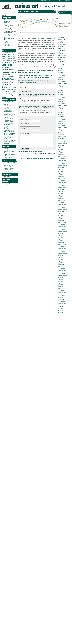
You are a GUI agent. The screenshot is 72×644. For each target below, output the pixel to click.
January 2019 (61, 45)
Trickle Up (7, 171)
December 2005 (62, 303)
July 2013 (60, 147)
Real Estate (7, 38)
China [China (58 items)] (13, 54)
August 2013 (61, 145)
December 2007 (62, 270)
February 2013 (62, 156)
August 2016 (61, 85)
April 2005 (60, 310)
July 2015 (60, 109)
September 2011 (62, 188)
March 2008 (61, 265)
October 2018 (61, 50)
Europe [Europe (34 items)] (10, 71)
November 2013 (62, 142)
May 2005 (60, 309)
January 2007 (61, 290)
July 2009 (60, 235)
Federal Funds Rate (46, 38)
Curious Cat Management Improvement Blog (9, 150)
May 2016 (60, 90)
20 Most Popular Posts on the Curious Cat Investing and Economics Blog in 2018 (10, 136)
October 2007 (61, 274)
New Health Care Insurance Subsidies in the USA (10, 103)
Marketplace (7, 170)
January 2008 (61, 268)
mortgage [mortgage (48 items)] (10, 82)
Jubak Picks (7, 157)
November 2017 (62, 59)
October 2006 (61, 296)
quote (6, 37)
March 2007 (61, 287)
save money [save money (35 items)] (12, 91)
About (54, 1)
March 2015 (61, 116)
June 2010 (60, 215)
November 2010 (62, 206)
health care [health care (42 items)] (14, 75)
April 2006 (60, 298)
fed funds (37, 72)
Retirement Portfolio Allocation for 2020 (9, 119)
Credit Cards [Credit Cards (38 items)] (8, 58)
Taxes (6, 44)
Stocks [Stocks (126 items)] (5, 95)
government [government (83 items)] (6, 75)
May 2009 (60, 239)
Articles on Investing (10, 162)
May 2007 (60, 283)
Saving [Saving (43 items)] (4, 93)
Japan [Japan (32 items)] (13, 79)
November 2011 (62, 184)
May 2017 (60, 68)
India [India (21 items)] (8, 77)
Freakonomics (8, 153)
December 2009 (62, 226)
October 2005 (61, 305)
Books (61, 1)
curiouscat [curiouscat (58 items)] (9, 60)
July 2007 (60, 279)
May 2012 (60, 173)
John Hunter (32, 81)
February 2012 (62, 178)
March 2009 (61, 243)
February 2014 (62, 136)
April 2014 (60, 133)
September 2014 (62, 127)
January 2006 (61, 301)
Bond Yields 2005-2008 (29, 12)
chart (5, 23)
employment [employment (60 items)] (6, 69)
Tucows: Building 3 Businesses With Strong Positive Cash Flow (10, 125)
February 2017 (62, 74)
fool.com (6, 164)
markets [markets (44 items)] (14, 81)
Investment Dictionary (10, 167)
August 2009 (61, 233)
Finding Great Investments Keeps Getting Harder (9, 112)
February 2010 (62, 222)
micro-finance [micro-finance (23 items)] (4, 83)
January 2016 (61, 98)
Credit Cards (7, 25)
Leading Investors (9, 168)
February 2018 (62, 56)
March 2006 (61, 299)
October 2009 (61, 230)
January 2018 (61, 57)
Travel (6, 47)
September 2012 (62, 166)
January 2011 (61, 202)
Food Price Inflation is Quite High (45, 156)
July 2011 (60, 191)
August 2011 (61, 189)
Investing (6, 33)
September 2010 (62, 210)
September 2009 (62, 232)
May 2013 (60, 151)
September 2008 (62, 254)
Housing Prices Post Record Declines (31, 154)
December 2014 (62, 122)
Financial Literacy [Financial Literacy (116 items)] (9, 73)
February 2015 (62, 118)
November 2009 (62, 228)
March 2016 (61, 94)
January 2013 (61, 158)
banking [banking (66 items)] (6, 53)
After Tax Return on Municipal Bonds (39, 77)
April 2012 (60, 175)
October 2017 (61, 61)
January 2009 (61, 246)
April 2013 (60, 153)
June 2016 (60, 89)
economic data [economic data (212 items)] (9, 62)
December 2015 (62, 100)
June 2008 (60, 259)
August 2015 (61, 107)
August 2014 (61, 129)
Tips (5, 46)
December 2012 (62, 160)
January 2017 (61, 76)
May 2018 (60, 54)
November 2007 (62, 272)
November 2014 (62, 123)
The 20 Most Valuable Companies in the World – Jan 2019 (10, 130)
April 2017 (60, 70)
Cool (5, 24)
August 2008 (61, 255)
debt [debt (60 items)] (14, 60)
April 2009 (60, 241)
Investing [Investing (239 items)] (6, 79)
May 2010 (60, 217)
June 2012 (60, 171)
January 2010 (61, 224)
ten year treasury (27, 72)
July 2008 (60, 257)
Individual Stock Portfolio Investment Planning (9, 107)
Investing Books (8, 165)
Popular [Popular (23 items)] (11, 88)
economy (7, 30)
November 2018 (62, 48)
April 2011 (60, 197)
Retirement (7, 40)
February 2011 (62, 200)
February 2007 (62, 288)
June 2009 (60, 237)
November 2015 (62, 101)
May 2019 (60, 43)
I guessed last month (32, 61)
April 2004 (60, 312)
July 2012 (60, 169)
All (5, 20)
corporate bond (46, 46)
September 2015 (62, 105)
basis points (32, 50)
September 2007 (62, 276)
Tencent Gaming (9, 122)
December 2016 (62, 78)
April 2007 (60, 285)
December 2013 (62, 140)
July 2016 (60, 87)
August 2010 (61, 211)
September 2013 (62, 144)
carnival (6, 21)
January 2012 (61, 180)
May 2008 (60, 261)
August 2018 (61, 52)
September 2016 (62, 83)
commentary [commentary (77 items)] (6, 56)
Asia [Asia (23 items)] (2, 53)
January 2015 (61, 120)
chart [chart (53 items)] (9, 54)
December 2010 (62, 204)
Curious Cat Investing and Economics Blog (41, 161)
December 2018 (62, 46)
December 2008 (62, 248)
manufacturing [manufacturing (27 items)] (8, 81)
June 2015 (60, 111)
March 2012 (61, 177)
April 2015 (60, 114)
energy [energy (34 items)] (12, 70)
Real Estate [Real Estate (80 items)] (6, 90)
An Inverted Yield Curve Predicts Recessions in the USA (11, 142)
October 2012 (61, 164)
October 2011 (61, 186)
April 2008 (60, 263)
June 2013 (60, 149)
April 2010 (60, 219)
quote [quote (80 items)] (15, 87)
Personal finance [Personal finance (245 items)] (6, 86)
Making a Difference (9, 184)
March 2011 (61, 199)
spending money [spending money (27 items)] (10, 93)
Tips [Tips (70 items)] (13, 95)
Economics (7, 28)
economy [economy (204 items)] (6, 67)
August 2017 (61, 65)
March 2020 (61, 37)
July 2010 (60, 213)
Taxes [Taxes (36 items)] (9, 95)
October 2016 (61, 81)
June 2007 (60, 281)
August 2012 (61, 167)
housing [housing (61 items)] (4, 77)
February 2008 (62, 266)
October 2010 (61, 208)
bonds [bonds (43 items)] (11, 53)
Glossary (68, 1)
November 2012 (62, 162)
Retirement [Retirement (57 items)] (5, 91)
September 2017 (62, 63)
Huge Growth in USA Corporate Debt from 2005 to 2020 (10, 116)
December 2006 (62, 292)
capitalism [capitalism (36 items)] (4, 54)
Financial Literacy (9, 31)
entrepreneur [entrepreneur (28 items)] (5, 71)
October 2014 (61, 125)
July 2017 (60, 67)
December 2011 (62, 182)
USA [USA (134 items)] (4, 97)
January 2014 (61, 138)
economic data (8, 27)
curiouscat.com (46, 1)
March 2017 (61, 72)
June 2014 (60, 131)
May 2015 (60, 112)
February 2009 (62, 244)
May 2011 (60, 195)
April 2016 (60, 92)
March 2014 (61, 134)
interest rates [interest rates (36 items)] (13, 77)
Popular (6, 36)
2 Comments (41, 81)
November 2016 (62, 79)
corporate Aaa (41, 70)
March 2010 (61, 221)
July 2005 (60, 307)
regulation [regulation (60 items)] (14, 90)
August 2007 (61, 277)
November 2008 (62, 250)
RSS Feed (7, 176)
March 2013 (61, 155)
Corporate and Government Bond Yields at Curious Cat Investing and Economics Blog (37, 107)
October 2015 (61, 103)
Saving (6, 41)
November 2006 (62, 294)
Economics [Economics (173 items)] (7, 65)
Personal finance (9, 34)
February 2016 (62, 96)
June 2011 (60, 193)
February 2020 (62, 39)
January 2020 (61, 41)
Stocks (6, 43)
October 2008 (61, 252)
